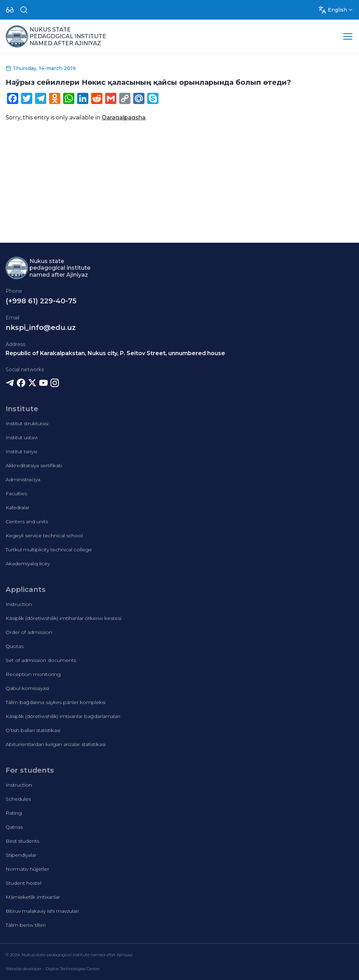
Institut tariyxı (21, 451)
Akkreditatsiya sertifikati (34, 465)
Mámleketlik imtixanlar (33, 897)
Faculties (16, 494)
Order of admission (29, 632)
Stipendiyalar (21, 855)
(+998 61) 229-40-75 (41, 301)
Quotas (15, 646)
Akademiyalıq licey (28, 564)
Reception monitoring (33, 674)
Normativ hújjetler (27, 869)
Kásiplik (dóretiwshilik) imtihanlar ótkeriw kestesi (63, 618)
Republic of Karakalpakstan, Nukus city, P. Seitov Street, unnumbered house (115, 353)
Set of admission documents (41, 660)
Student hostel (23, 883)
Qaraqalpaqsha (124, 118)
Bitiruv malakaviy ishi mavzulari (42, 911)
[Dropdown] (10, 10)
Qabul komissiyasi (27, 688)
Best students (22, 841)
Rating (14, 813)
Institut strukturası (27, 423)
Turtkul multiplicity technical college (49, 550)
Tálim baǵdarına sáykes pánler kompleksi (56, 702)
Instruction (19, 604)
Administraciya (23, 479)
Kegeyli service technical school (44, 536)
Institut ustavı (22, 437)
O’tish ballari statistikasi (33, 730)
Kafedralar (18, 508)
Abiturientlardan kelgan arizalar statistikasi (56, 744)
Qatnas (14, 827)
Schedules (18, 799)
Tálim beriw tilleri (26, 925)
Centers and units (27, 522)
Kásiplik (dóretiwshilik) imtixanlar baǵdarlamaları (63, 716)
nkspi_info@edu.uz (41, 327)
